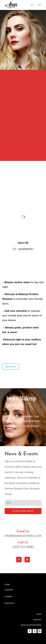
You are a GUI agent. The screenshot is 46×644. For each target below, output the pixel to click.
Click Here (11, 367)
